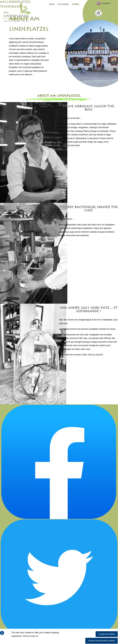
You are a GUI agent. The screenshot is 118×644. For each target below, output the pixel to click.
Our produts (63, 4)
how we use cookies (48, 636)
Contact (75, 4)
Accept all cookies (107, 634)
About (52, 4)
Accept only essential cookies (102, 641)
